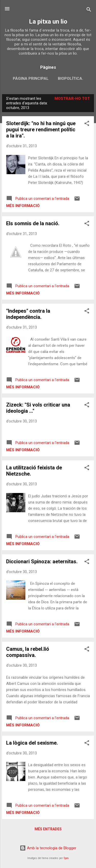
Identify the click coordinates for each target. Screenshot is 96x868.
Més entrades (48, 829)
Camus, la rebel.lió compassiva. (28, 652)
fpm (66, 858)
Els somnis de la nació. (33, 223)
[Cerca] (89, 10)
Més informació (23, 206)
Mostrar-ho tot (72, 98)
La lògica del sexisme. (32, 743)
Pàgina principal (31, 78)
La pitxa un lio (48, 22)
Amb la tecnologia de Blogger (48, 848)
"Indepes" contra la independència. (28, 314)
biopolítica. (71, 78)
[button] (87, 124)
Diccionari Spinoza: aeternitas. (42, 561)
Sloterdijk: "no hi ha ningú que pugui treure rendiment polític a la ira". (41, 130)
